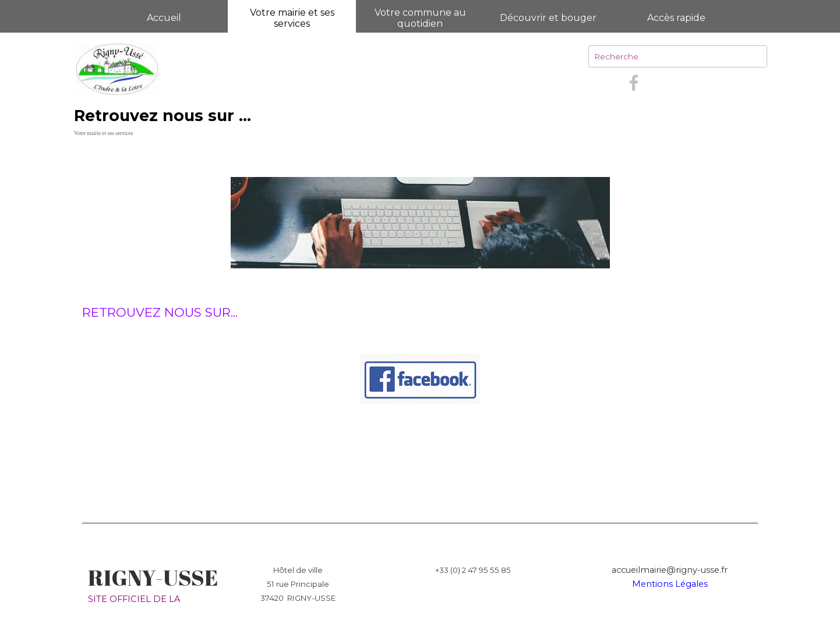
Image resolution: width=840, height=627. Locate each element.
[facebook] (634, 83)
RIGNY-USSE (153, 578)
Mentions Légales (670, 584)
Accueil (164, 18)
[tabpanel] (420, 336)
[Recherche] (678, 56)
